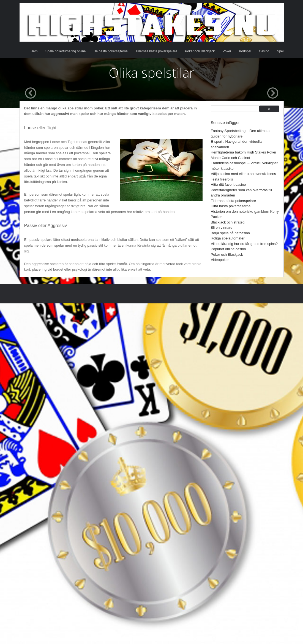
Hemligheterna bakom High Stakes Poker (244, 152)
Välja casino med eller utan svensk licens (243, 174)
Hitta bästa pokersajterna (231, 206)
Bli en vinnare (222, 227)
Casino (264, 51)
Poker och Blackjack (200, 51)
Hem (34, 51)
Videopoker (220, 260)
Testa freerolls (222, 179)
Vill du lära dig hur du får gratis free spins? (244, 244)
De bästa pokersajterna (111, 51)
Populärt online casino (228, 249)
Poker (227, 51)
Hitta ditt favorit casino (228, 184)
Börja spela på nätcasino (230, 233)
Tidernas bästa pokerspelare (156, 51)
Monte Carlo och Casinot (230, 158)
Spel (280, 51)
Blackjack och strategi (228, 222)
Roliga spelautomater (228, 238)
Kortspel (245, 51)
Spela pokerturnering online (66, 51)
